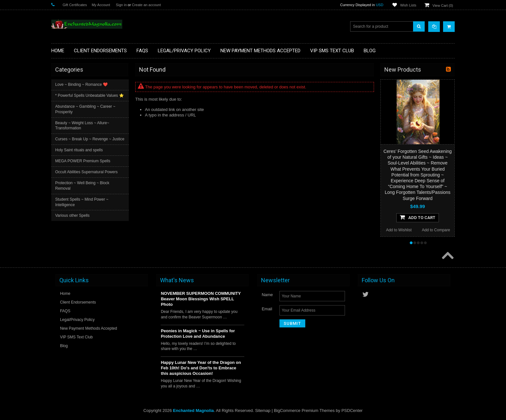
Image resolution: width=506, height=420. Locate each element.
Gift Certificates (75, 5)
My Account (101, 5)
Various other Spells (72, 215)
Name (267, 295)
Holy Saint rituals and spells (79, 150)
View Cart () (443, 5)
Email (267, 309)
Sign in (121, 5)
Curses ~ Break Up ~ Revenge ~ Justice (90, 139)
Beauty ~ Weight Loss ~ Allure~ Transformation (82, 126)
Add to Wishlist (399, 230)
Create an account (147, 5)
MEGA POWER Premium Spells (83, 161)
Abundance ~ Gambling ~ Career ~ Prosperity (85, 109)
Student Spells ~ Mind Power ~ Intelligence (82, 202)
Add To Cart (418, 217)
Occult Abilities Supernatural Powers (86, 172)
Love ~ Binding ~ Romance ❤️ (81, 85)
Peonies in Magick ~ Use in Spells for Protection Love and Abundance (198, 334)
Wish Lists (408, 5)
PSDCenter (352, 410)
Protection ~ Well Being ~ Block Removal (82, 186)
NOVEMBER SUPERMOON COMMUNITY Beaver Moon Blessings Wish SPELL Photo (201, 299)
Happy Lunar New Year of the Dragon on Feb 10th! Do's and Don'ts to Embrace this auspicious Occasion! (201, 368)
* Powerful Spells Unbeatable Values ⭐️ (90, 95)
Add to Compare (436, 230)
